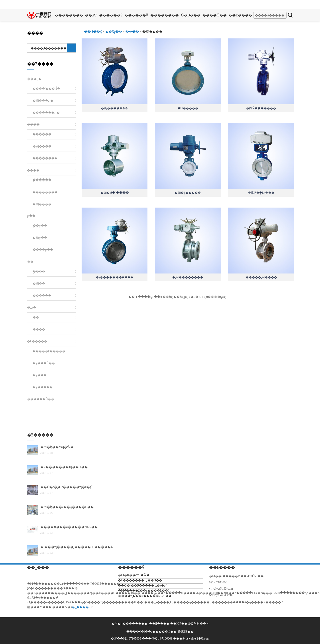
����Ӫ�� (215, 15)
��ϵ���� (240, 15)
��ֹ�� (33, 184)
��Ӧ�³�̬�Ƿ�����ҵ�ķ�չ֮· (142, 586)
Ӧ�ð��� (191, 15)
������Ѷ (111, 15)
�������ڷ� (46, 172)
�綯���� (42, 263)
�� (30, 321)
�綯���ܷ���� (114, 108)
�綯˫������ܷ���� (114, 277)
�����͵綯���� (261, 277)
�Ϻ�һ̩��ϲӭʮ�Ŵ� (57, 534)
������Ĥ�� (41, 458)
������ (42, 355)
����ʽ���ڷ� (46, 148)
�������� (69, 15)
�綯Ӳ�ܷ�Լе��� (261, 193)
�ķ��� (40, 434)
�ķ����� (37, 401)
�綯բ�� (40, 297)
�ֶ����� (42, 239)
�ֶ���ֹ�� (42, 194)
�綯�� (39, 343)
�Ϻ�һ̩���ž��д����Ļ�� (144, 591)
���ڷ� (34, 138)
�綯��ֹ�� (42, 206)
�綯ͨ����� (188, 108)
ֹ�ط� (32, 367)
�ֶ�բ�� (40, 285)
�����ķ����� (49, 410)
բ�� (31, 275)
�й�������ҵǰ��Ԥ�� (64, 554)
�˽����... (82, 607)
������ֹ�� (45, 218)
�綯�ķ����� (188, 193)
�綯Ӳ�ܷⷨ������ (261, 108)
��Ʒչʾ (91, 15)
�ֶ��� (39, 331)
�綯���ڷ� (43, 160)
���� (132, 32)
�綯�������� (188, 277)
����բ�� (43, 309)
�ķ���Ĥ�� (44, 422)
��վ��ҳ (93, 32)
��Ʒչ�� (114, 32)
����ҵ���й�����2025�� (145, 596)
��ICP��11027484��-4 (189, 624)
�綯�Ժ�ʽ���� (115, 193)
